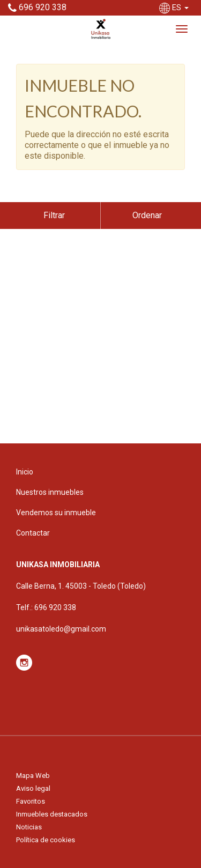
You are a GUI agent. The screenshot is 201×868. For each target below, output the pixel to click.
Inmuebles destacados (52, 814)
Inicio (25, 472)
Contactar (33, 533)
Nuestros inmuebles (50, 492)
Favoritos (31, 801)
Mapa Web (33, 776)
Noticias (29, 827)
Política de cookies (46, 840)
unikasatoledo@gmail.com (61, 629)
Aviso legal (33, 788)
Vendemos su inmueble (56, 513)
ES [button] (175, 8)
